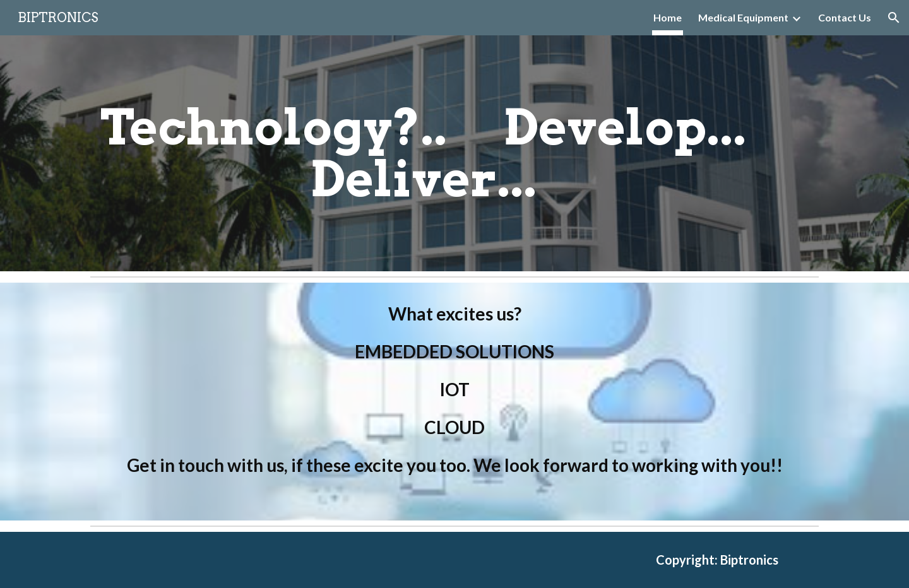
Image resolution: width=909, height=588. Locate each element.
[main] (424, 153)
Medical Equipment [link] (743, 17)
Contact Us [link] (845, 17)
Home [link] (668, 17)
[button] (894, 18)
